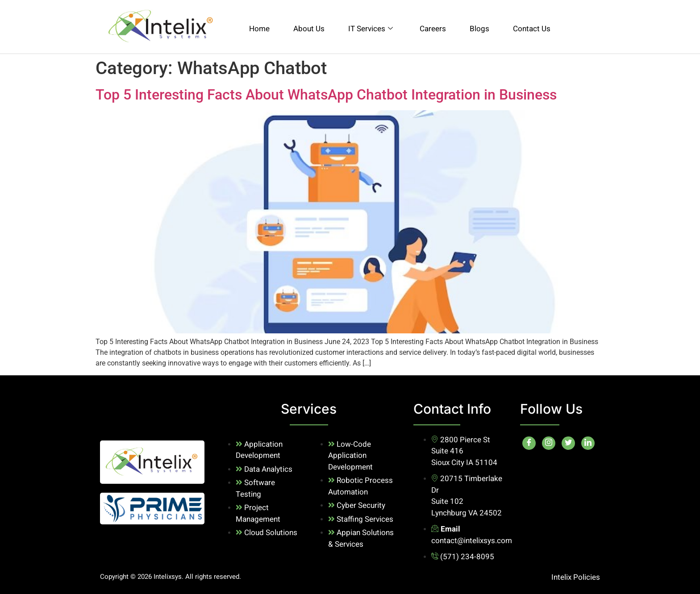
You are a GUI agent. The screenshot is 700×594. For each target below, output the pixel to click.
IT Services (371, 29)
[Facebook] (529, 443)
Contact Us (532, 29)
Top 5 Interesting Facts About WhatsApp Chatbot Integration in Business (326, 95)
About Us (309, 29)
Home (259, 29)
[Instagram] (549, 443)
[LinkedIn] (588, 443)
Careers (433, 29)
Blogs (479, 29)
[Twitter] (568, 443)
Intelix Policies (576, 577)
